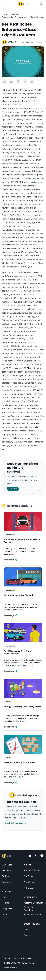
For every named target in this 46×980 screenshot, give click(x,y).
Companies (7, 909)
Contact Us (29, 935)
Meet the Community (34, 903)
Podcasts (6, 876)
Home (5, 897)
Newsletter (29, 882)
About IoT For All (32, 870)
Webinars (6, 870)
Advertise (28, 888)
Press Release (16, 14)
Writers (5, 915)
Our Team (29, 876)
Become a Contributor (29, 909)
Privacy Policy (28, 963)
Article (5, 14)
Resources (7, 882)
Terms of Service (11, 968)
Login (27, 929)
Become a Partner (33, 915)
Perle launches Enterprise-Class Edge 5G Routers (23, 17)
